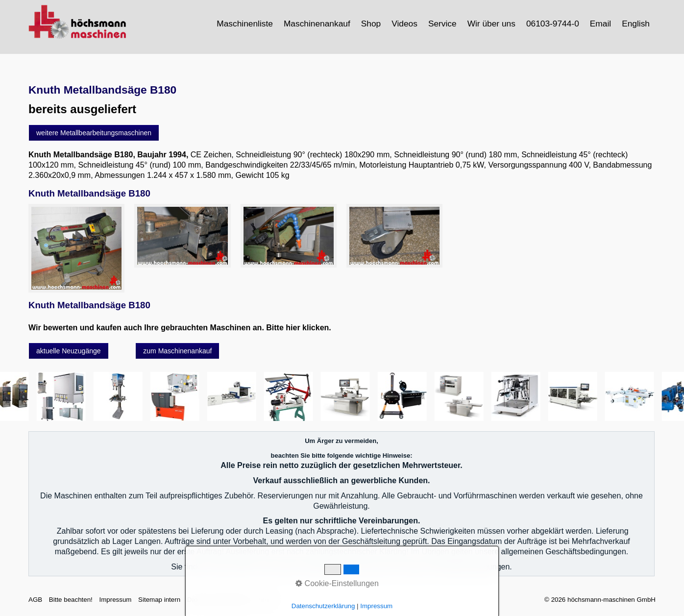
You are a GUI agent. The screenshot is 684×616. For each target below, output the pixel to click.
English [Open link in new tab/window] (636, 24)
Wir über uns (491, 24)
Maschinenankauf (317, 24)
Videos (404, 24)
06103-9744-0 (553, 24)
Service (442, 24)
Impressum (115, 600)
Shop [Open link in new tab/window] (371, 24)
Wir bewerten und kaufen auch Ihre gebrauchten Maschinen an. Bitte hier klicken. (180, 328)
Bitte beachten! (71, 600)
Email (600, 24)
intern (265, 600)
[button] (94, 133)
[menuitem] (245, 24)
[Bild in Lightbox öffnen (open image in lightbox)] (76, 248)
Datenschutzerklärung (219, 600)
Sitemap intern (159, 600)
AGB (35, 600)
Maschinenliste (245, 24)
